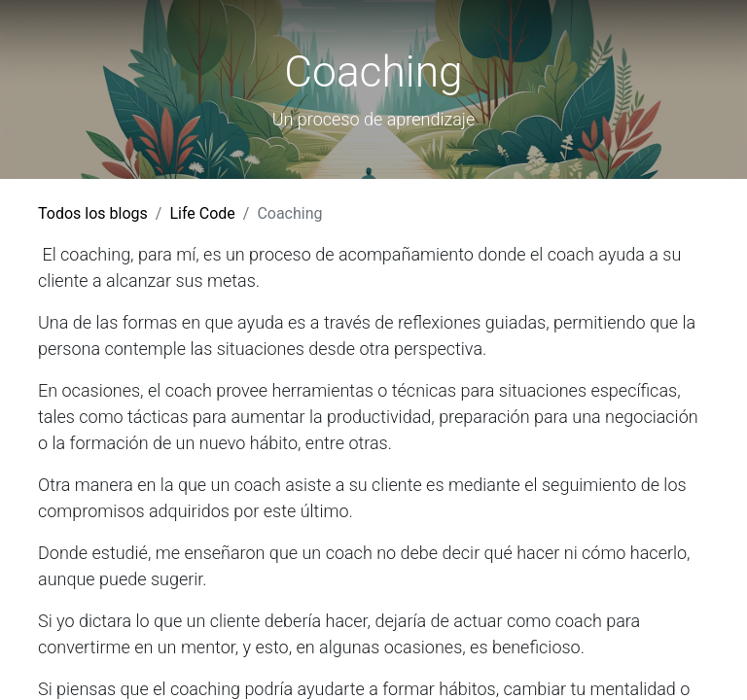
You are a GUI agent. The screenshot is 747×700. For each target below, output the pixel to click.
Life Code (202, 213)
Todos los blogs (93, 213)
